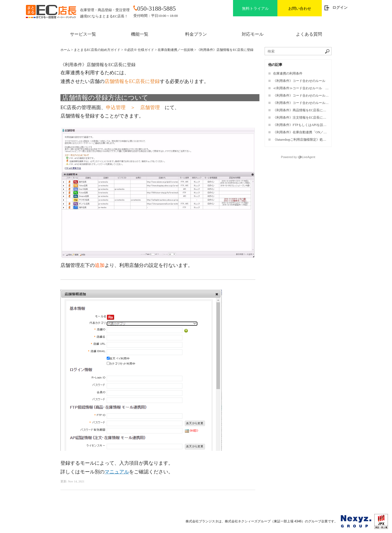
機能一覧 (140, 34)
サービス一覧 (83, 34)
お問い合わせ (300, 9)
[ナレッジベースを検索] (298, 51)
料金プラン (196, 34)
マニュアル (117, 472)
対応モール (253, 34)
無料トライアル (255, 9)
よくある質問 (309, 34)
